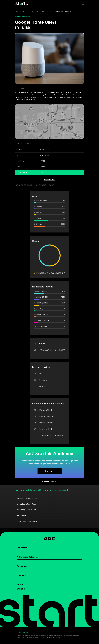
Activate (49, 471)
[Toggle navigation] (82, 4)
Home (17, 11)
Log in (20, 584)
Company (21, 575)
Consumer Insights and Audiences (36, 11)
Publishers (22, 548)
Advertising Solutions (27, 557)
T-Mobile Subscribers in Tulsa (27, 498)
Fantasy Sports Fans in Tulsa (26, 504)
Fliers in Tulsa (21, 515)
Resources (22, 566)
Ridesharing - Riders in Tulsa (26, 510)
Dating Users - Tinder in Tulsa (27, 521)
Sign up (21, 589)
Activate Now (50, 180)
